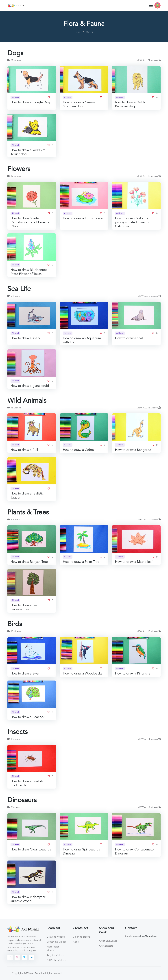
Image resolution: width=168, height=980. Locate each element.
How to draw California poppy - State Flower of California (132, 222)
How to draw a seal (129, 338)
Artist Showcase (108, 941)
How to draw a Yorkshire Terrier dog (28, 152)
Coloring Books (81, 937)
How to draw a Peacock (27, 717)
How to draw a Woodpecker (83, 673)
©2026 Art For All (33, 973)
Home (78, 32)
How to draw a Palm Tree (81, 562)
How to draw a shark (25, 338)
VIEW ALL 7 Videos (149, 807)
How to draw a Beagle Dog (30, 103)
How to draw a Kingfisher (133, 673)
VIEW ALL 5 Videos (149, 296)
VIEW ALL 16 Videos (149, 408)
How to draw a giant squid (30, 386)
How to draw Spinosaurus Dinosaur (81, 851)
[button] (157, 5)
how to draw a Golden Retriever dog (131, 105)
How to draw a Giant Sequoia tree (25, 607)
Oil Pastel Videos (56, 960)
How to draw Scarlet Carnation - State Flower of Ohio (30, 222)
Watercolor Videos (53, 948)
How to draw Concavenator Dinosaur (135, 851)
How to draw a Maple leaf (134, 562)
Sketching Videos (57, 942)
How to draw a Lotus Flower (83, 218)
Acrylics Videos (55, 955)
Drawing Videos (56, 937)
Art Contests (106, 946)
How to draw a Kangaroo (133, 450)
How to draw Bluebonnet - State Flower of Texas (30, 272)
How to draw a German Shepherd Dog (80, 105)
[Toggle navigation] (151, 5)
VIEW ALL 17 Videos (149, 176)
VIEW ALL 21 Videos (149, 60)
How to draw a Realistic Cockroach (27, 783)
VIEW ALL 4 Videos (149, 520)
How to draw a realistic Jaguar (27, 495)
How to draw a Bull (24, 450)
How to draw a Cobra (78, 450)
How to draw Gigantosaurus (31, 849)
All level (15, 98)
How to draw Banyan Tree (29, 562)
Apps (76, 942)
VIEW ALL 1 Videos (149, 739)
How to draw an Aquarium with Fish (82, 340)
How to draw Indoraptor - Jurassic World (29, 899)
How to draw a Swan (25, 673)
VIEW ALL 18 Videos (149, 631)
